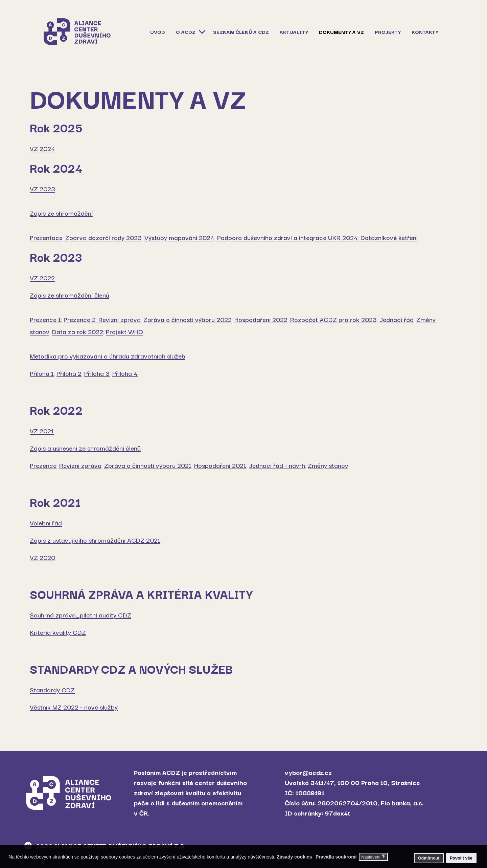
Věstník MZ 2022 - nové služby (74, 707)
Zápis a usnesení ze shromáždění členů (85, 448)
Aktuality (294, 32)
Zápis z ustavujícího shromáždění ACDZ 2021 (95, 540)
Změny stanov (328, 465)
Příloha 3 (97, 373)
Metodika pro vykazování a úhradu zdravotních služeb (108, 356)
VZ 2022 (42, 278)
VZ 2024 (42, 148)
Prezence (43, 465)
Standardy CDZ (52, 690)
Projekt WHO (124, 331)
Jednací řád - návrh (277, 465)
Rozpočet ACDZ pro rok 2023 (333, 319)
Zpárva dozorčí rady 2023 (103, 237)
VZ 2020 (42, 557)
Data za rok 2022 (78, 331)
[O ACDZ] (202, 31)
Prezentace (46, 237)
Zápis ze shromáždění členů (69, 295)
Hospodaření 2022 (261, 319)
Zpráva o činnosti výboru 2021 (148, 465)
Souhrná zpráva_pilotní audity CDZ (80, 615)
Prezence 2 (80, 319)
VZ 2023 (42, 189)
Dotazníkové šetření (389, 237)
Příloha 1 (42, 373)
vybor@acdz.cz (308, 772)
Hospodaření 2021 (220, 465)
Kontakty (425, 32)
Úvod (158, 32)
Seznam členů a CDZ (241, 32)
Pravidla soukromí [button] (336, 857)
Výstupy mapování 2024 (179, 237)
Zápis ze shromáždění (61, 213)
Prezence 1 (45, 319)
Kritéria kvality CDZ (58, 632)
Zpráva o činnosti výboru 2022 (188, 319)
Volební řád (46, 523)
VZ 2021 (42, 431)
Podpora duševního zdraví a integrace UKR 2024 (287, 237)
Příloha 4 (125, 373)
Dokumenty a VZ (341, 32)
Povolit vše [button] (461, 858)
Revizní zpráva (120, 319)
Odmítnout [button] (429, 858)
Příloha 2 (69, 373)
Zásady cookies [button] (294, 857)
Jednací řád (397, 319)
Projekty (388, 32)
